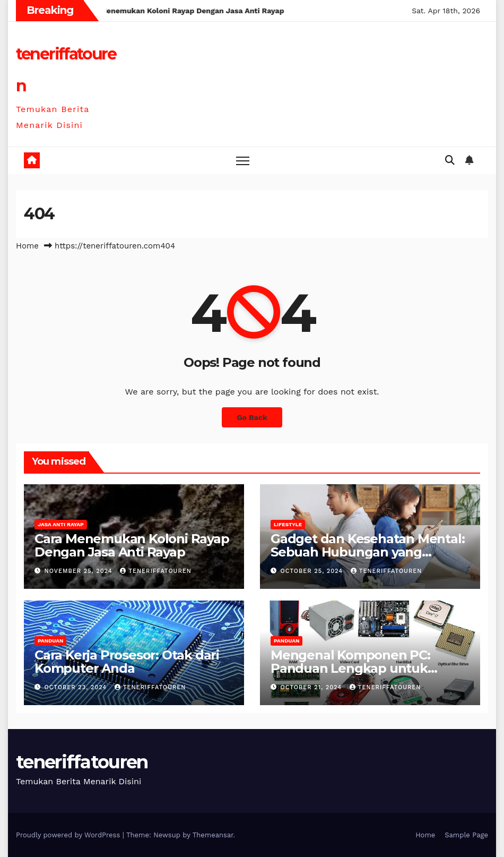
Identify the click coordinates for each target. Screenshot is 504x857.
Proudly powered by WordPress (69, 835)
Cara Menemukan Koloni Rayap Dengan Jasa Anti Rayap (132, 545)
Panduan (50, 641)
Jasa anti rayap (61, 524)
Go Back (252, 417)
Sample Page (466, 835)
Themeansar (213, 835)
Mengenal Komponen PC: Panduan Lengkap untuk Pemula (350, 668)
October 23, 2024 (77, 687)
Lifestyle (288, 524)
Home (27, 246)
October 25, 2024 (313, 571)
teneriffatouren (156, 571)
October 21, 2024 (312, 687)
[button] (450, 160)
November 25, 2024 (80, 571)
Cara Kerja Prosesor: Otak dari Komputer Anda (127, 662)
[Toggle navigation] (243, 161)
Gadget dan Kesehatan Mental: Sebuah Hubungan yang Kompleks (367, 552)
